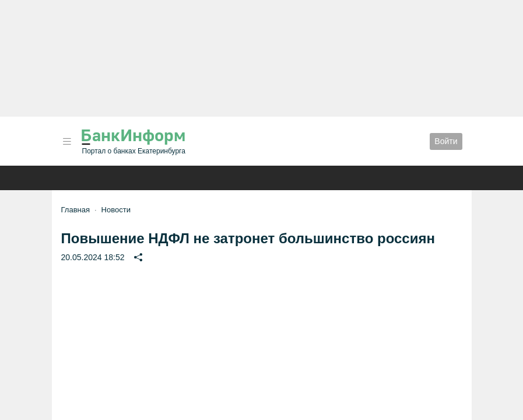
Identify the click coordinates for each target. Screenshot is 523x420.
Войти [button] (446, 141)
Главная (76, 210)
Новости (116, 210)
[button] (67, 141)
